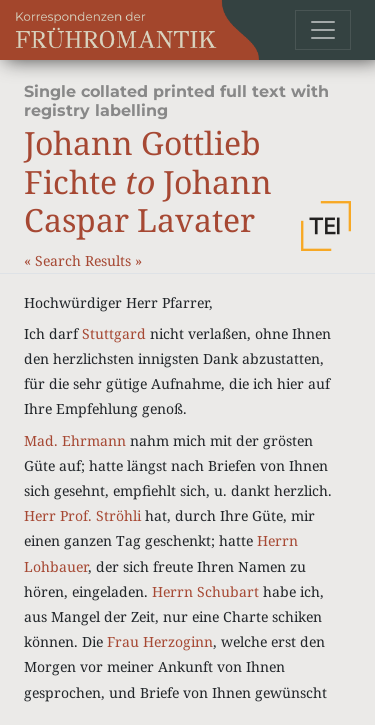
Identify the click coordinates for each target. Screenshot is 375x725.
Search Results (85, 260)
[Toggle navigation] (323, 30)
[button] (326, 226)
